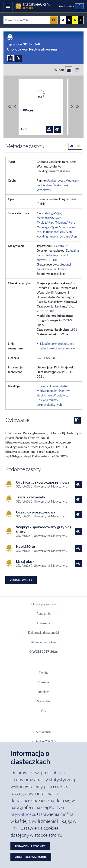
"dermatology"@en (49, 218)
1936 (74, 329)
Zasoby (44, 673)
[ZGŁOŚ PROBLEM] (10, 58)
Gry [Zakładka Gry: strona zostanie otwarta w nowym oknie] (44, 711)
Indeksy (43, 692)
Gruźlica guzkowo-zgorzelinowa (43, 482)
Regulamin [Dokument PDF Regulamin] (44, 614)
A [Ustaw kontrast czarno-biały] (69, 20)
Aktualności (43, 732)
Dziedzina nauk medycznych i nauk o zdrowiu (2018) (58, 255)
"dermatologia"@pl (49, 213)
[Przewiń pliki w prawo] (72, 107)
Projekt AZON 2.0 (44, 741)
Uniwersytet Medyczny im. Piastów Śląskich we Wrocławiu (58, 185)
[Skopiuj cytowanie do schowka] (77, 420)
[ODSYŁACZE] (19, 58)
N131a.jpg (27, 110)
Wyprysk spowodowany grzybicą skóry (44, 529)
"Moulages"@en (47, 227)
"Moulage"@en (64, 222)
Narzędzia (44, 701)
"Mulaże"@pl (45, 222)
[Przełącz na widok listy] (77, 70)
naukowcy (60, 269)
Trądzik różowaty (31, 497)
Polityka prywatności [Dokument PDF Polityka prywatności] (44, 604)
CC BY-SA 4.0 (46, 358)
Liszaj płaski (26, 561)
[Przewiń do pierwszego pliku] (10, 107)
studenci (65, 264)
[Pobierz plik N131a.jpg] (49, 129)
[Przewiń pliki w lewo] (15, 107)
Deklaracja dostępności (43, 633)
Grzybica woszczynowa (36, 512)
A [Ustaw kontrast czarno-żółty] (81, 20)
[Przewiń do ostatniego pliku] (77, 107)
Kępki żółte (26, 546)
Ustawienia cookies (44, 642)
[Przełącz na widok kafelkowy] (69, 70)
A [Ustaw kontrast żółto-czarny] (75, 20)
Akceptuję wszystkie (31, 857)
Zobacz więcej (21, 580)
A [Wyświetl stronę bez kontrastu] (63, 20)
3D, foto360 (61, 246)
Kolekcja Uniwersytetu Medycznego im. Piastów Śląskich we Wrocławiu (53, 391)
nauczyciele (44, 269)
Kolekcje (43, 682)
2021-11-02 (45, 311)
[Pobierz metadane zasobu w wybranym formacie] (75, 146)
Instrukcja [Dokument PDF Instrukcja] (43, 623)
